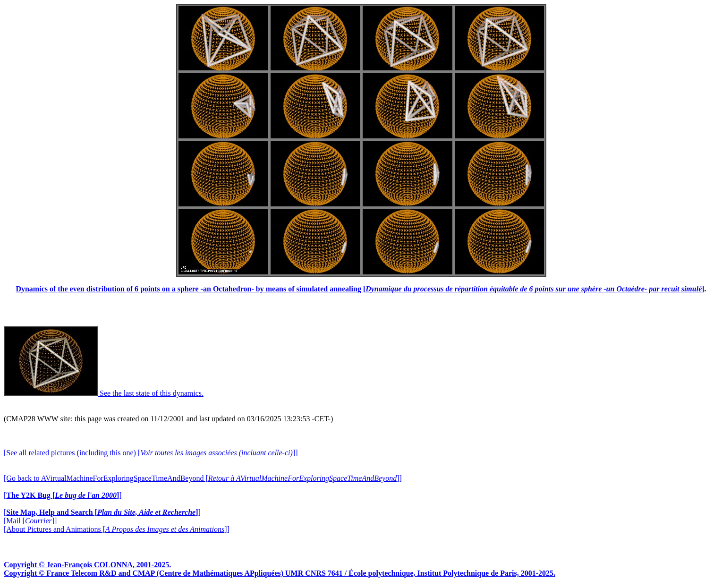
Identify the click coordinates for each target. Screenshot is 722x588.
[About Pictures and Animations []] (117, 529)
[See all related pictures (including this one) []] (151, 453)
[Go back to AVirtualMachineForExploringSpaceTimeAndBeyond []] (203, 478)
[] (63, 495)
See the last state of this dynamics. (104, 393)
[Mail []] (30, 521)
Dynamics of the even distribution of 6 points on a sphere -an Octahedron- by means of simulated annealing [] (360, 289)
